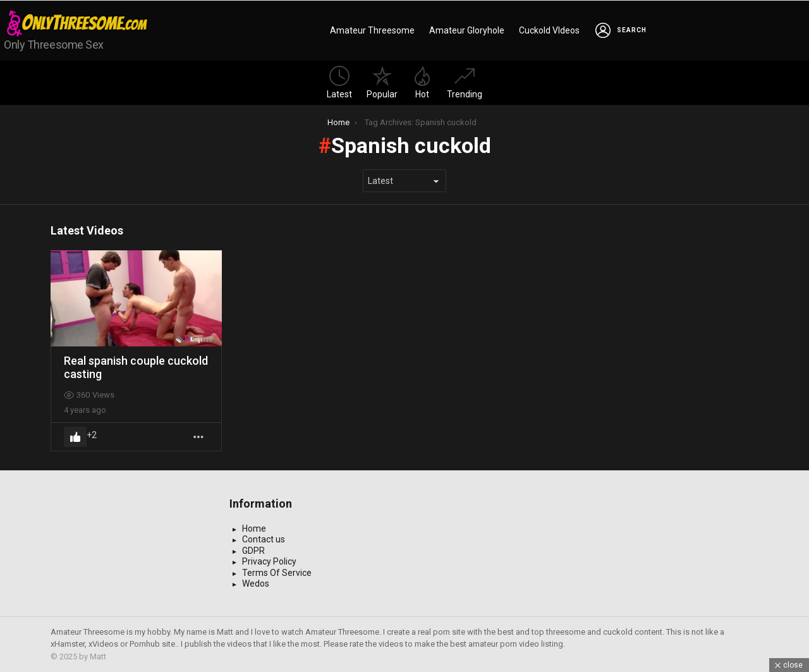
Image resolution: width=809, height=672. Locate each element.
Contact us (264, 539)
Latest (339, 82)
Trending (465, 82)
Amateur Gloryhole (467, 30)
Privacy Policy (269, 561)
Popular (382, 82)
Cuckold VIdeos (549, 30)
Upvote (75, 437)
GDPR (253, 551)
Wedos (256, 583)
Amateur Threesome (372, 30)
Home (254, 528)
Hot (422, 82)
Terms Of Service (277, 573)
